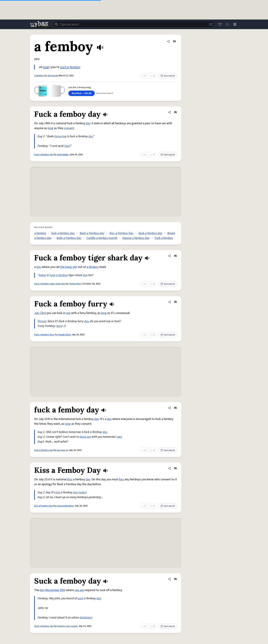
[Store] (220, 24)
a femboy (39, 76)
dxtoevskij (53, 76)
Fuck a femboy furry (44, 335)
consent (69, 128)
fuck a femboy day (63, 233)
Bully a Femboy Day (69, 238)
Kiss (70, 479)
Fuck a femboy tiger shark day (50, 284)
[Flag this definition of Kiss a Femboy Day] (175, 468)
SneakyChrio (65, 335)
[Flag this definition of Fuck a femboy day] (175, 112)
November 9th (55, 590)
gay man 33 (62, 450)
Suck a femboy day (150, 233)
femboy (75, 67)
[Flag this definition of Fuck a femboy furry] (175, 302)
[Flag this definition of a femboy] (174, 41)
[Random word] (211, 24)
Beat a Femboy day (92, 233)
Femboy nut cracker (68, 626)
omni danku (63, 155)
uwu (119, 437)
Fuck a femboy (164, 238)
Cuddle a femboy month (102, 238)
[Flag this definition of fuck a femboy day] (175, 408)
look (46, 67)
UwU (67, 146)
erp (68, 313)
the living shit (69, 267)
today (42, 275)
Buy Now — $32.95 (82, 93)
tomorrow (61, 136)
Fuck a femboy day (44, 155)
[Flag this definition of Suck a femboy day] (175, 579)
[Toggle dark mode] (227, 24)
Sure (59, 326)
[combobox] (134, 24)
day (88, 123)
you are (79, 590)
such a (65, 67)
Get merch (168, 76)
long (51, 128)
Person (42, 321)
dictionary (86, 618)
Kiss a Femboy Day (121, 233)
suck (80, 598)
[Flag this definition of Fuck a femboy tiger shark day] (175, 256)
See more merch (105, 93)
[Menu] (235, 24)
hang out (85, 437)
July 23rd (40, 313)
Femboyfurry (75, 284)
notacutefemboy (65, 506)
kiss (122, 479)
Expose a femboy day (136, 238)
